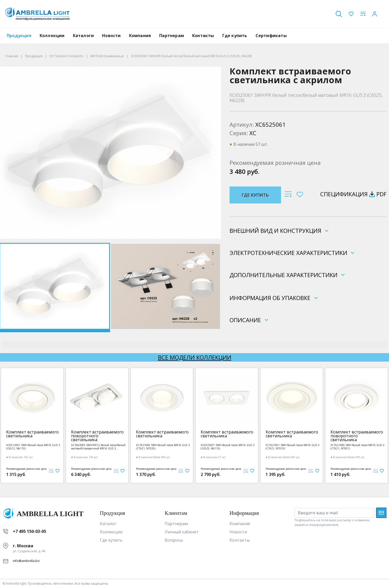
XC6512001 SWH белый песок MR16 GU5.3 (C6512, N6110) (33, 447)
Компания (140, 36)
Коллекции (52, 36)
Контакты (203, 36)
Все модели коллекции (195, 357)
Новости (111, 36)
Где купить (235, 36)
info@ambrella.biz (26, 561)
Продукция (19, 36)
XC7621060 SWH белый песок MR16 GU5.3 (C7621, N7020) (163, 447)
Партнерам (172, 36)
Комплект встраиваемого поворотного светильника (97, 436)
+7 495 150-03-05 (29, 531)
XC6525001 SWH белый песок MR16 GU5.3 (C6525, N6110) (228, 447)
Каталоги (83, 36)
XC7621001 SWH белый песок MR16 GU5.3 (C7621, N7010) (293, 447)
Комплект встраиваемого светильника (32, 434)
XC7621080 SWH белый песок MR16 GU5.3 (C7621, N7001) (357, 447)
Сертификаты (271, 36)
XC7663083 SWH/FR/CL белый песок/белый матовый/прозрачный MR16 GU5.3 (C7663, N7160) (98, 447)
